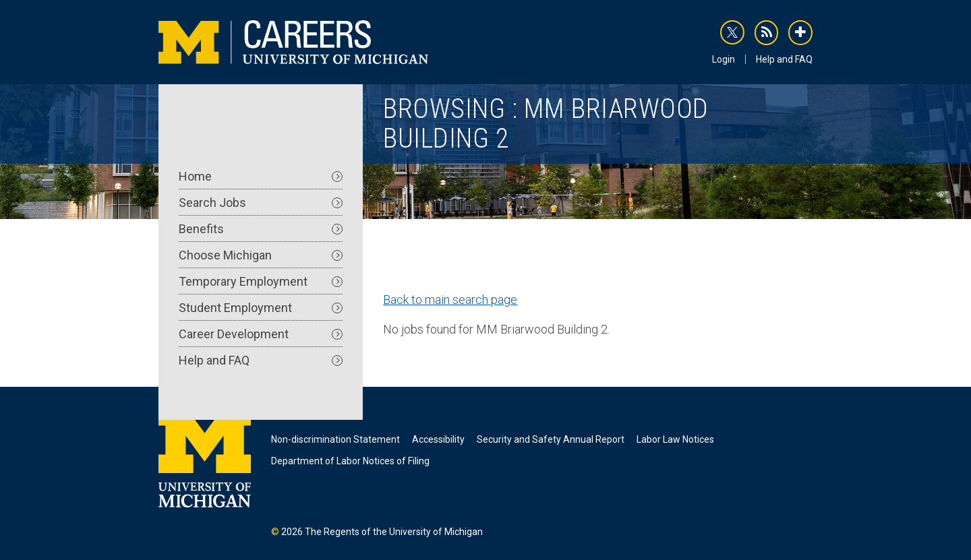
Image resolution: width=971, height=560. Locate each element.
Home (261, 176)
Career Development (261, 334)
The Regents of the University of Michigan (394, 532)
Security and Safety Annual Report (551, 439)
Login (724, 59)
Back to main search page (450, 300)
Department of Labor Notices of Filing (350, 461)
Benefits (261, 229)
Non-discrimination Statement (335, 439)
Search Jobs (261, 203)
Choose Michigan (261, 255)
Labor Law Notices (675, 439)
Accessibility (438, 439)
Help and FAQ (784, 59)
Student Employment (261, 308)
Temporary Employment (261, 281)
